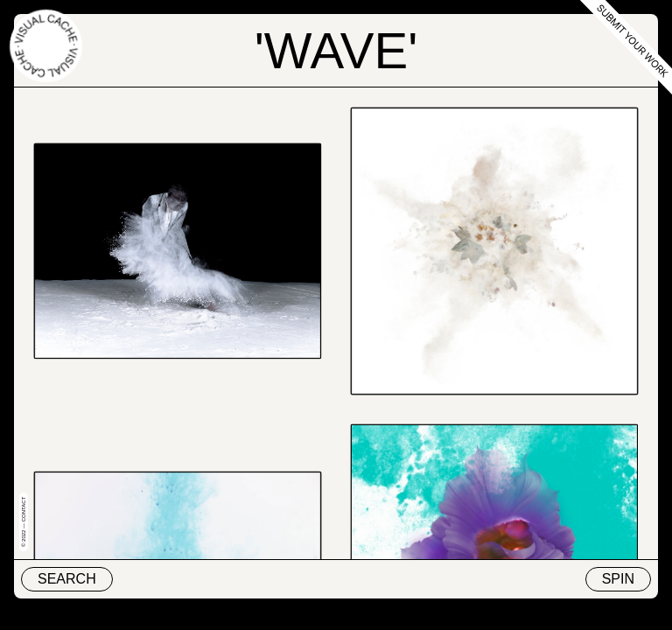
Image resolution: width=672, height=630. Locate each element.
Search (67, 579)
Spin (618, 579)
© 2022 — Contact (24, 522)
